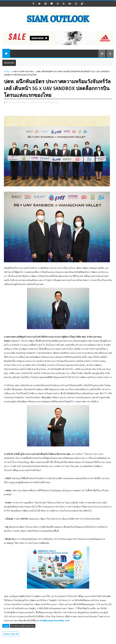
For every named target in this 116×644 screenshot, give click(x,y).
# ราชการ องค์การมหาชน (23, 626)
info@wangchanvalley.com (54, 620)
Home (7, 71)
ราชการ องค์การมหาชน (23, 71)
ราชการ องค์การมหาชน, (48, 102)
